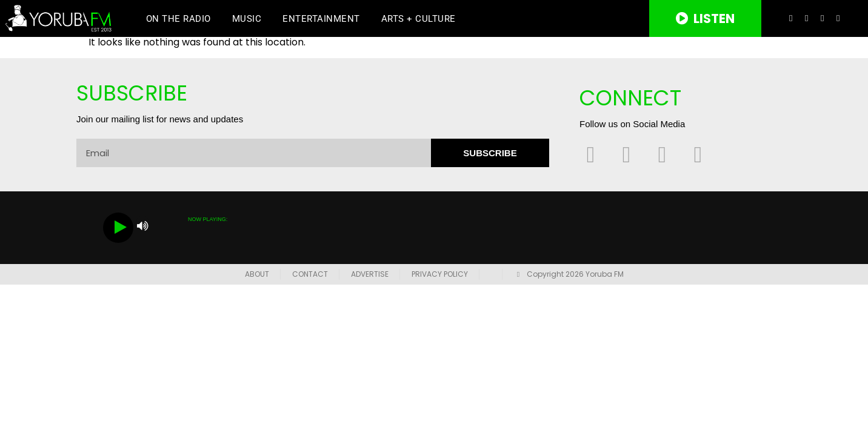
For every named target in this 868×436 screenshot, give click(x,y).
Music (247, 19)
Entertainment (321, 19)
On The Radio (179, 19)
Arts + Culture (419, 19)
